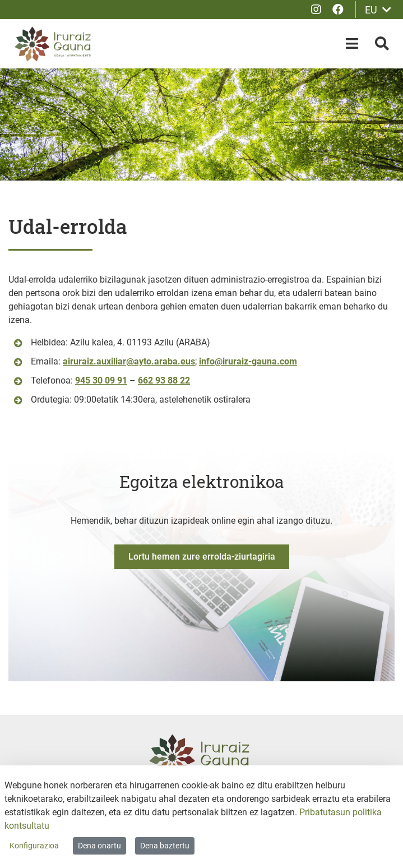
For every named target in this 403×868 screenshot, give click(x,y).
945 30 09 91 (101, 380)
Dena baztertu (165, 846)
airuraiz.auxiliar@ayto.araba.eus (129, 361)
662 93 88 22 (164, 380)
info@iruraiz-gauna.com (248, 361)
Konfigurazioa (34, 846)
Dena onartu (99, 846)
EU (378, 10)
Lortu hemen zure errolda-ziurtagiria (202, 557)
